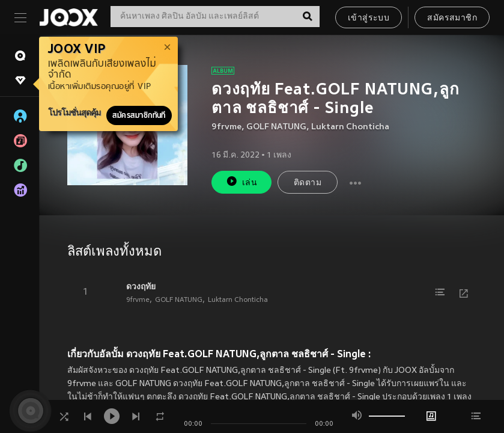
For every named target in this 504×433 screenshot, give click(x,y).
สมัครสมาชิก (452, 18)
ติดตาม (308, 183)
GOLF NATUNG (276, 127)
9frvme (226, 127)
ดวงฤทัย (141, 286)
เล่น (241, 181)
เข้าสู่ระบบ (369, 18)
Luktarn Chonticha (350, 127)
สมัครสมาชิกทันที (139, 115)
